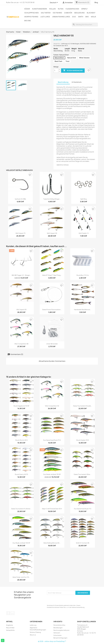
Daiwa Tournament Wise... (83, 474)
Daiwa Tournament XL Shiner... (21, 509)
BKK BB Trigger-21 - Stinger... (21, 275)
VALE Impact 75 (20, 233)
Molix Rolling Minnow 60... (52, 543)
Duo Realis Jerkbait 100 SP (21, 543)
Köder (27, 9)
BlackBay (91, 13)
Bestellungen (58, 628)
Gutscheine (57, 635)
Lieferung (33, 625)
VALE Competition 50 (52, 406)
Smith (81, 17)
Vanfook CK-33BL (20, 199)
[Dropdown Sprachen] (54, 3)
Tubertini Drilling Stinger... (52, 199)
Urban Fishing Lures (61, 17)
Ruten (61, 9)
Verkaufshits (10, 630)
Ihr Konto (58, 622)
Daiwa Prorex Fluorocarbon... (52, 310)
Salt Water (46, 13)
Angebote (10, 625)
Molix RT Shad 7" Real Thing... (52, 275)
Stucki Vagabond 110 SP (21, 406)
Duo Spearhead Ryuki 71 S (83, 509)
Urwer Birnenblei (52, 344)
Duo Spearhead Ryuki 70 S (52, 440)
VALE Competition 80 (21, 344)
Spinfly (84, 9)
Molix (93, 17)
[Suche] (85, 25)
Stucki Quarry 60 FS (21, 474)
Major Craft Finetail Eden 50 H (52, 509)
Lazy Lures (45, 17)
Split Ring (84, 199)
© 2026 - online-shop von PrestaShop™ (52, 641)
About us (33, 635)
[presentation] (62, 600)
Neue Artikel (10, 628)
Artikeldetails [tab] (77, 82)
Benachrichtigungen (60, 638)
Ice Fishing (57, 13)
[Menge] (56, 71)
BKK (87, 17)
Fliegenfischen (72, 9)
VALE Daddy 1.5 (84, 233)
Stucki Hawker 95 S (83, 440)
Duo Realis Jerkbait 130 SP (52, 474)
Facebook (8, 613)
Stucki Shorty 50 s (21, 440)
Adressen (57, 633)
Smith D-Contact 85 (83, 543)
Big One (28, 21)
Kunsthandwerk (40, 9)
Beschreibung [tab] (63, 82)
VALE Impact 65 (21, 310)
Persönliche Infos (59, 625)
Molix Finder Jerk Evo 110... (21, 577)
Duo (74, 17)
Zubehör (68, 13)
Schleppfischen (31, 13)
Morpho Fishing (31, 17)
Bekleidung (79, 13)
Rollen (52, 9)
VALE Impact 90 (52, 233)
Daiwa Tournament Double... (83, 406)
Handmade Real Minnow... (83, 310)
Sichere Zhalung (35, 632)
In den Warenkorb (73, 71)
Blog (96, 2)
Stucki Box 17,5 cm (83, 275)
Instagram (13, 613)
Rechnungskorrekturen (61, 630)
